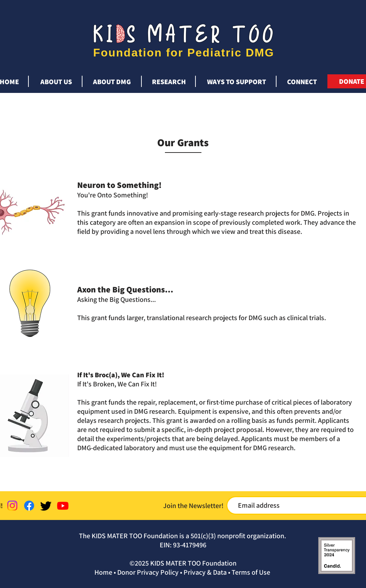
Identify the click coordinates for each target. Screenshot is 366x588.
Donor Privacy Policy (148, 572)
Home (103, 572)
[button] (56, 79)
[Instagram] (12, 506)
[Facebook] (29, 506)
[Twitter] (46, 506)
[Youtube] (63, 506)
